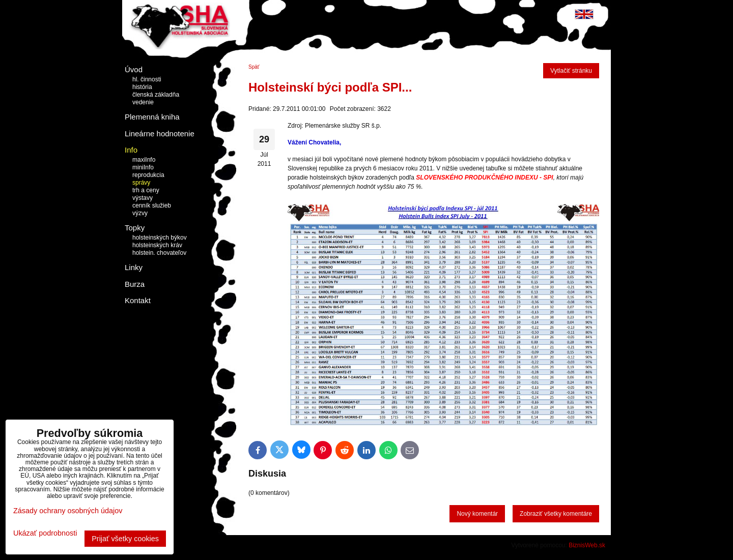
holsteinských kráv (157, 245)
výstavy (143, 198)
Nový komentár (477, 514)
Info (131, 150)
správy (141, 183)
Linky (134, 267)
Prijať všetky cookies (125, 539)
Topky (135, 228)
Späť (254, 67)
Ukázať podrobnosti (45, 533)
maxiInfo (144, 160)
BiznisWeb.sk (587, 545)
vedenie (143, 102)
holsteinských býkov (160, 238)
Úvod (134, 69)
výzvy (140, 213)
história (142, 87)
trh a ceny (146, 190)
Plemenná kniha (152, 117)
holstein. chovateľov (159, 253)
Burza (135, 284)
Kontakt (138, 300)
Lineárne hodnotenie (160, 134)
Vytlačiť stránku (571, 71)
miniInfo (143, 167)
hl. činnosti (147, 79)
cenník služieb (152, 205)
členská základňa (156, 95)
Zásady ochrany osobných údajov (68, 511)
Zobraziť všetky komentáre (556, 514)
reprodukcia (148, 175)
